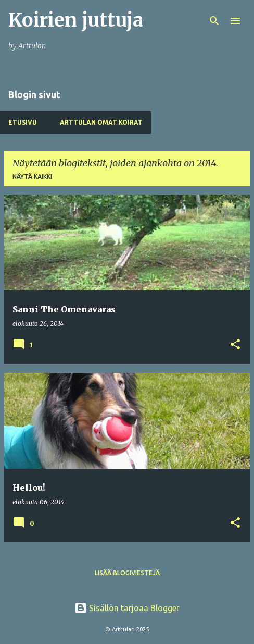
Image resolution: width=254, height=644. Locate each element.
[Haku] (214, 21)
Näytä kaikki (32, 177)
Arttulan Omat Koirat (101, 122)
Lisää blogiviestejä (127, 573)
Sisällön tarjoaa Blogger (127, 608)
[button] (235, 345)
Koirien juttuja (76, 20)
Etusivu (23, 122)
